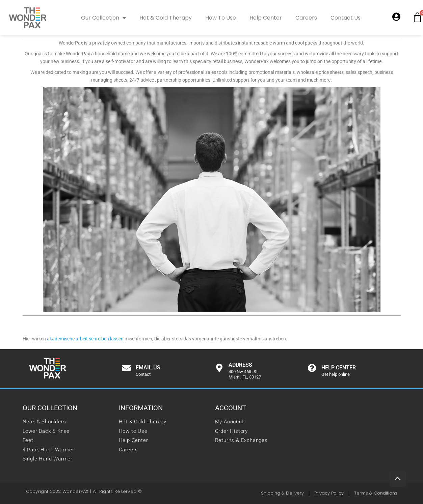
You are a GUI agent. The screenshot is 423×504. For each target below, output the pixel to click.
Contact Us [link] (346, 18)
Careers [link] (306, 18)
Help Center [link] (266, 18)
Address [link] (240, 365)
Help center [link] (339, 368)
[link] (28, 18)
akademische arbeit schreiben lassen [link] (85, 339)
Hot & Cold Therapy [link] (166, 18)
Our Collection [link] (103, 18)
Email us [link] (148, 368)
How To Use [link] (221, 18)
